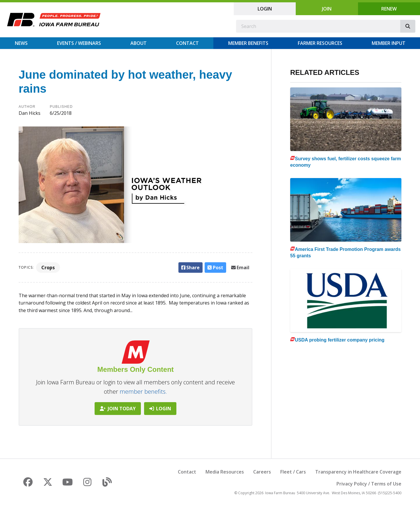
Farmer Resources (320, 43)
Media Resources (225, 472)
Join (327, 9)
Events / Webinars (79, 43)
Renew (389, 9)
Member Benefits (248, 43)
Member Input (389, 43)
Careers (262, 472)
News (21, 43)
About (139, 43)
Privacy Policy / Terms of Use (369, 484)
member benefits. (143, 391)
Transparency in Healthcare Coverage (358, 472)
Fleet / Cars (293, 472)
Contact (187, 43)
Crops (48, 268)
